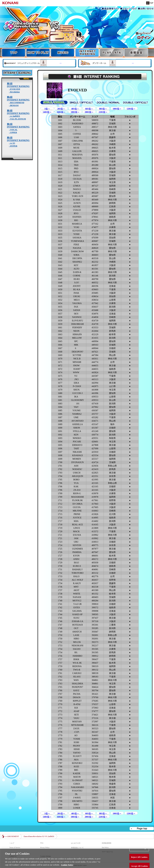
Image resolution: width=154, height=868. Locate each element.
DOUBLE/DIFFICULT (136, 102)
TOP (77, 29)
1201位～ (131, 109)
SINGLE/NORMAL (54, 102)
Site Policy (105, 847)
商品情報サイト (110, 8)
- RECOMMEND (17, 103)
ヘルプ (12, 843)
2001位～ (89, 112)
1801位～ (75, 112)
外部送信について (77, 848)
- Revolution (14, 92)
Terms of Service (15, 847)
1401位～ (47, 112)
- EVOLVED (14, 89)
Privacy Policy (45, 847)
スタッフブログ (129, 8)
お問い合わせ (146, 8)
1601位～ (61, 112)
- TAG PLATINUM (17, 119)
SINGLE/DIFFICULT (81, 102)
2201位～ (103, 112)
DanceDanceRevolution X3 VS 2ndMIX (39, 836)
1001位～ (117, 109)
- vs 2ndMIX (14, 116)
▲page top (142, 829)
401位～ (75, 109)
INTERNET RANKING (87, 53)
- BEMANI (14, 105)
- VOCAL (13, 130)
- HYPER (13, 146)
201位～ (61, 109)
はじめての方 (76, 843)
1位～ (47, 109)
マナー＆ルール (107, 852)
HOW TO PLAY (38, 53)
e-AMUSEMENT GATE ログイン (144, 36)
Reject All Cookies (139, 862)
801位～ (103, 109)
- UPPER (13, 132)
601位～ (89, 109)
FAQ (42, 843)
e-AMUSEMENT (12, 836)
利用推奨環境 (107, 843)
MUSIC (63, 53)
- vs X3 (12, 143)
